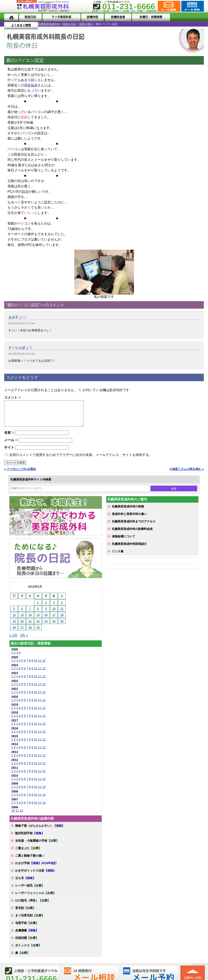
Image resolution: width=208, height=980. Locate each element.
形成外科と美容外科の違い (129, 519)
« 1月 (13, 640)
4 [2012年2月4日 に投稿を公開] (62, 607)
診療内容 (92, 17)
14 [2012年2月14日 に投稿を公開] (30, 620)
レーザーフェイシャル (36, 898)
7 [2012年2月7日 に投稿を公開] (30, 614)
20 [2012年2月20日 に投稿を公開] (22, 626)
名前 (9, 438)
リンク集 (118, 556)
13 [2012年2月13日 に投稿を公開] (22, 620)
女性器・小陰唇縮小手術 (37, 846)
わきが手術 (36, 868)
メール (11, 445)
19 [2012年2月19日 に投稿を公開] (14, 626)
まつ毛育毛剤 (30, 920)
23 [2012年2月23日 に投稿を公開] (46, 626)
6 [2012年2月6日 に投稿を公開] (22, 614)
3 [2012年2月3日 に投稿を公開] (54, 607)
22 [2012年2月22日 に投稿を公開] (38, 626)
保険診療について (124, 541)
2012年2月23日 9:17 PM (22, 323)
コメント (13, 397)
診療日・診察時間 (150, 17)
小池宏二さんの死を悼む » (187, 474)
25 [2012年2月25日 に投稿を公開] (62, 626)
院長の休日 (48, 24)
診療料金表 (117, 17)
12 (44, 666)
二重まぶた (28, 853)
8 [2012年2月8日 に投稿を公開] (38, 614)
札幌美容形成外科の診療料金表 (132, 534)
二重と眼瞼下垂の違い (30, 861)
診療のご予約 (192, 6)
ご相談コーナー (169, 6)
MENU (10, 6)
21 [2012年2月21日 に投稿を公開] (30, 626)
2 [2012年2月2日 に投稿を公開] (46, 607)
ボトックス (28, 950)
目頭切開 (27, 943)
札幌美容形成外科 (11, 24)
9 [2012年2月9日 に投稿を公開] (46, 614)
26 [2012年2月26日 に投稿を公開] (14, 632)
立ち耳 (25, 883)
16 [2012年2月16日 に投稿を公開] (46, 620)
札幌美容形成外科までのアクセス (134, 526)
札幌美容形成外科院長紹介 (129, 549)
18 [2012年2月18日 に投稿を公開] (62, 620)
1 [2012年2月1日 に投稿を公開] (38, 607)
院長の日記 (32, 24)
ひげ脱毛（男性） (33, 905)
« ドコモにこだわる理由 (20, 474)
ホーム (11, 17)
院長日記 (30, 17)
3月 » (24, 640)
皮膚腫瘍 (27, 935)
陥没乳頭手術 (30, 838)
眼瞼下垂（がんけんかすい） (40, 831)
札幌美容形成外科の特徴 (128, 511)
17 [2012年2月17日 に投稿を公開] (54, 620)
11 (40, 666)
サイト (9, 452)
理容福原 (31, 85)
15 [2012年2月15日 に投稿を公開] (38, 620)
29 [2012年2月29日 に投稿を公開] (38, 632)
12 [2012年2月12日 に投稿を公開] (14, 620)
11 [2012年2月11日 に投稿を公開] (62, 614)
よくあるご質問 (187, 17)
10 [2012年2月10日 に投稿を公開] (54, 614)
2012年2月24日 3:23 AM (22, 354)
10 (36, 666)
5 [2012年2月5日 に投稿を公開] (14, 614)
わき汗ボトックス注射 (36, 876)
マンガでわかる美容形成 (61, 17)
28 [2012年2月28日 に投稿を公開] (30, 632)
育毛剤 (25, 913)
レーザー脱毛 (30, 890)
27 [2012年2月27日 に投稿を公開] (22, 632)
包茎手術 (27, 928)
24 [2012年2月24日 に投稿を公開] (54, 626)
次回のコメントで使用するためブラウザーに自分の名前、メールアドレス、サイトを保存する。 (81, 460)
